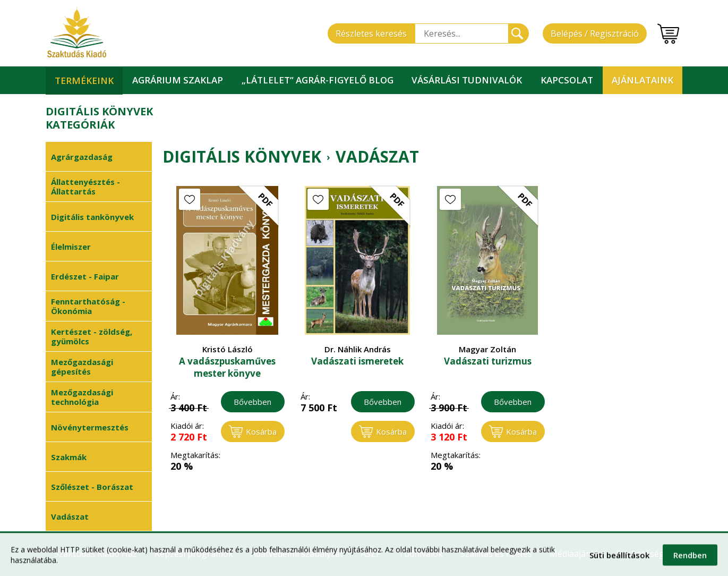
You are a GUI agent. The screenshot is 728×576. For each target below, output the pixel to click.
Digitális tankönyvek (92, 217)
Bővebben (252, 402)
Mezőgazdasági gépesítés (82, 367)
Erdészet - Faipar (85, 276)
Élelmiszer (71, 247)
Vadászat (70, 516)
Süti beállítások (619, 559)
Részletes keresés (371, 33)
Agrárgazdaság (82, 157)
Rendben (690, 559)
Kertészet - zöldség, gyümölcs (92, 336)
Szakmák (69, 457)
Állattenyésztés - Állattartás (85, 187)
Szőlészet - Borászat (92, 487)
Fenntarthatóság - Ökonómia (88, 306)
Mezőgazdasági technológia (82, 397)
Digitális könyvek (242, 157)
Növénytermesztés (90, 427)
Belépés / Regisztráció (595, 33)
